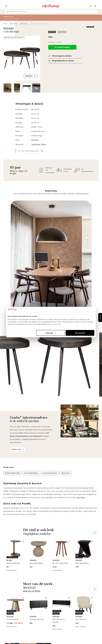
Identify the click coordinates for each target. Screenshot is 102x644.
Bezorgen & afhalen (60, 600)
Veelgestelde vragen (61, 617)
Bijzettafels (24, 24)
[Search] (51, 12)
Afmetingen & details (62, 56)
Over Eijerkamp (83, 595)
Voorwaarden (69, 640)
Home (5, 24)
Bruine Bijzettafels (31, 338)
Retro (44, 144)
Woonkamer (14, 24)
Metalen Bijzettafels (13, 338)
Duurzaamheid (80, 607)
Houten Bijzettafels (50, 338)
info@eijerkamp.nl (14, 603)
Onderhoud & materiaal (62, 614)
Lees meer (81, 362)
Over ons (78, 600)
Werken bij (79, 604)
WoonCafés (79, 609)
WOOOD (35, 140)
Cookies (78, 614)
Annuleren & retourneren (62, 602)
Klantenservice (60, 595)
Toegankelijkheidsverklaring (63, 619)
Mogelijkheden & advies (63, 61)
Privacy (48, 640)
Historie (78, 602)
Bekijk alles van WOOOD (32, 455)
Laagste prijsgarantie (61, 607)
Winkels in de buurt (82, 612)
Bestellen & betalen (60, 612)
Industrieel (36, 144)
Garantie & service (60, 604)
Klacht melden (58, 609)
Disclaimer (57, 640)
